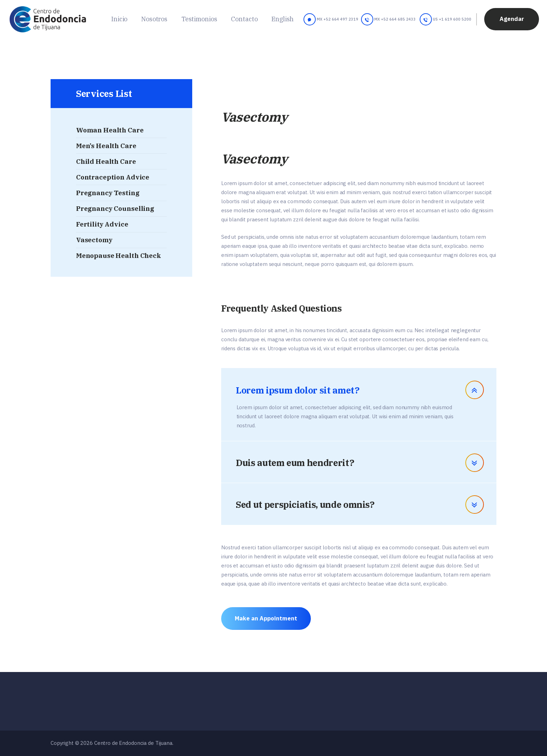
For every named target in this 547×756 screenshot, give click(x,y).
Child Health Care (106, 161)
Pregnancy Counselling (115, 208)
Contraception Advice (113, 177)
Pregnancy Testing (108, 193)
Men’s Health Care (106, 146)
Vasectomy (94, 240)
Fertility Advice (102, 224)
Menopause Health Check (119, 255)
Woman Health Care (110, 130)
